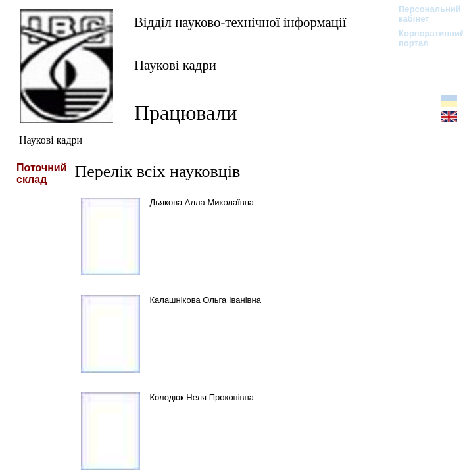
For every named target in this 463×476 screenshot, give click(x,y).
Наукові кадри (175, 65)
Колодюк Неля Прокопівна (202, 397)
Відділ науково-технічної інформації (240, 22)
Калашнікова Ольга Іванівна (206, 300)
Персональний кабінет (423, 14)
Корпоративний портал (423, 38)
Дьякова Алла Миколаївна (202, 202)
